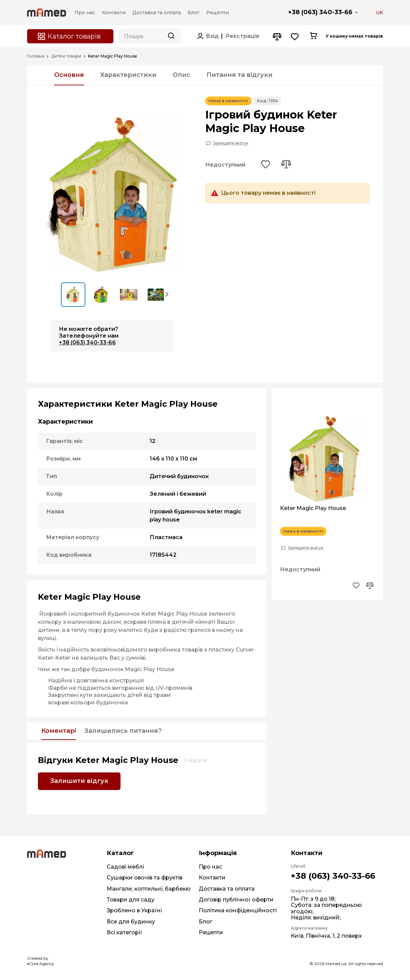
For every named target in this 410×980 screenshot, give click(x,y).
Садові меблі (125, 867)
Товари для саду (131, 900)
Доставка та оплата (227, 889)
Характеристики (128, 75)
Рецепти (211, 932)
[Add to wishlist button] (266, 165)
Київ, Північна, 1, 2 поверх (326, 936)
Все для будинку (131, 922)
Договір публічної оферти (236, 900)
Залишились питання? (123, 731)
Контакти (212, 878)
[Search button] (171, 36)
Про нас (210, 867)
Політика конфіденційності (238, 910)
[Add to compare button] (286, 165)
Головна (36, 56)
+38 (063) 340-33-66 (320, 12)
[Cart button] (313, 36)
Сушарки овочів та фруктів (145, 878)
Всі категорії (124, 932)
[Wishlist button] (295, 36)
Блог (206, 922)
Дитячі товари (66, 56)
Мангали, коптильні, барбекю (149, 889)
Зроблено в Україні (134, 910)
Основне (69, 75)
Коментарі (59, 731)
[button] (167, 294)
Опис (181, 75)
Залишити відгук (231, 143)
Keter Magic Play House (313, 508)
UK (379, 13)
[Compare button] (277, 36)
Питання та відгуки (240, 75)
